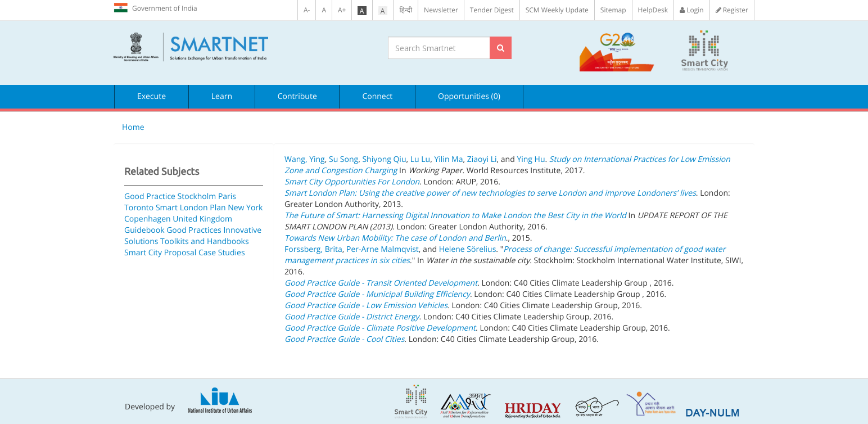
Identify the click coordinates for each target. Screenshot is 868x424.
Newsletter (441, 10)
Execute (152, 96)
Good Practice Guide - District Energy (352, 317)
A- (307, 10)
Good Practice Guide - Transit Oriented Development (381, 283)
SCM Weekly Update (557, 10)
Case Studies (222, 253)
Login (692, 10)
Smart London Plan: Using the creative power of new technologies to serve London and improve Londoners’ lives (490, 193)
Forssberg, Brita (313, 249)
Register (732, 10)
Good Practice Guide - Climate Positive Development (380, 328)
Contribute (297, 96)
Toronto (139, 208)
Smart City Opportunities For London (352, 182)
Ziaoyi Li (482, 159)
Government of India (155, 8)
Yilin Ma (448, 159)
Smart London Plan (191, 208)
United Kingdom (202, 219)
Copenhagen (148, 219)
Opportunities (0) (469, 96)
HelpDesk (653, 10)
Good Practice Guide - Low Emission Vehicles (366, 306)
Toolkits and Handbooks (205, 242)
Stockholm (197, 197)
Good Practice (150, 197)
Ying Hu (531, 159)
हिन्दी (406, 10)
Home (133, 127)
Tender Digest (492, 10)
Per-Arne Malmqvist (383, 249)
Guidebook (144, 230)
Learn (222, 96)
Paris (227, 197)
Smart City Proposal (160, 253)
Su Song (343, 159)
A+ (342, 10)
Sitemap (613, 10)
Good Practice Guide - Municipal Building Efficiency (377, 294)
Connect (377, 96)
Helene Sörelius (468, 249)
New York (245, 208)
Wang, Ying (305, 159)
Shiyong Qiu (384, 159)
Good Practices (194, 230)
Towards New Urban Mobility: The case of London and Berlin (395, 238)
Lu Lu (420, 159)
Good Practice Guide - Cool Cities (344, 339)
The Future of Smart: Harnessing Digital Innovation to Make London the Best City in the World (455, 216)
